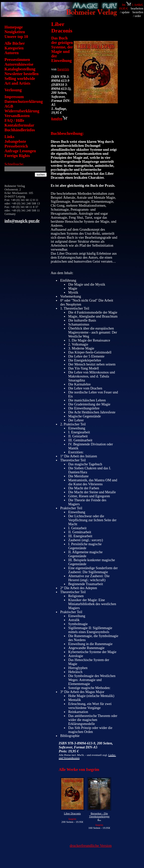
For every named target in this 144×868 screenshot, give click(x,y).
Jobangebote (15, 141)
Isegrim (63, 69)
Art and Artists (17, 83)
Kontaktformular (19, 125)
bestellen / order (138, 14)
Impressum (14, 97)
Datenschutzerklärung (24, 101)
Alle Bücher (15, 43)
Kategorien (14, 48)
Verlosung (13, 90)
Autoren (12, 53)
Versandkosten (17, 116)
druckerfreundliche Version (91, 845)
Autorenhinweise (19, 64)
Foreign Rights (17, 156)
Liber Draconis (72, 813)
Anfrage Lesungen (20, 151)
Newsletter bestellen (21, 74)
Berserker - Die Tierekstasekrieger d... (99, 816)
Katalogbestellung (20, 69)
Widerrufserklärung (22, 111)
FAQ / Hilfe (14, 120)
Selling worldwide (20, 79)
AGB (9, 106)
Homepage (14, 27)
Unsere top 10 (16, 37)
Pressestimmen (17, 60)
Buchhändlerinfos (20, 130)
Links (9, 137)
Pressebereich (16, 146)
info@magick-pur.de (22, 221)
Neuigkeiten (15, 32)
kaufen (59, 118)
